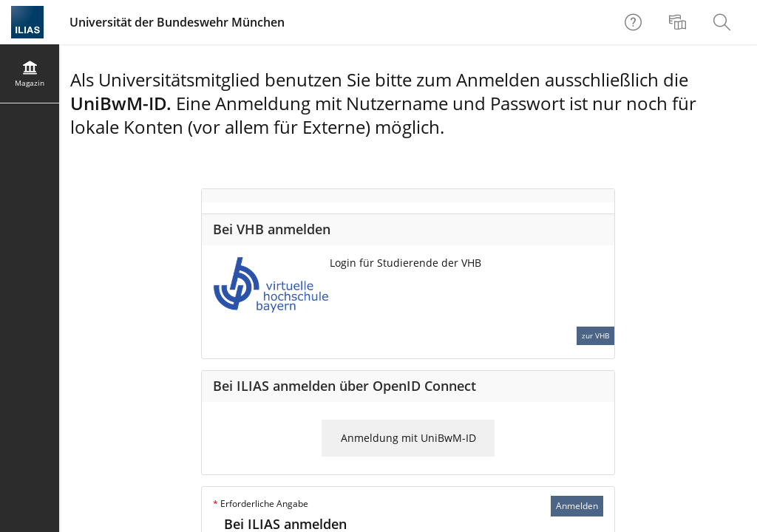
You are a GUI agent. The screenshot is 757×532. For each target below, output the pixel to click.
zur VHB (595, 335)
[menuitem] (679, 22)
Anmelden (577, 506)
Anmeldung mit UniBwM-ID (408, 438)
